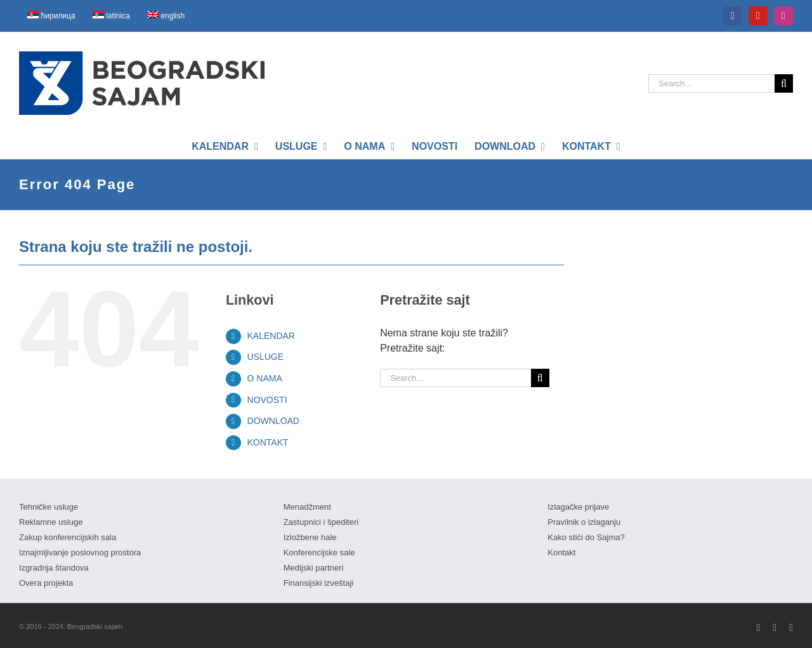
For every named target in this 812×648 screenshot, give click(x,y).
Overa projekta (46, 583)
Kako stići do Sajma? (586, 537)
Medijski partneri (314, 568)
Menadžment (307, 507)
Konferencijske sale (319, 552)
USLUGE (266, 357)
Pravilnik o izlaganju (584, 522)
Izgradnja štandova (54, 568)
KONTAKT (268, 442)
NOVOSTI (267, 400)
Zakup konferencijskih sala (68, 537)
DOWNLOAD (273, 421)
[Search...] (711, 83)
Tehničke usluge (49, 507)
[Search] (784, 83)
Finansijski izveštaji (319, 583)
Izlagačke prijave (578, 507)
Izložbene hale (310, 537)
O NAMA (265, 378)
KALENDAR (271, 336)
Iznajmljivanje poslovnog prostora (80, 552)
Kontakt (561, 552)
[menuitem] (51, 16)
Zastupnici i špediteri (321, 522)
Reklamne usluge (51, 522)
